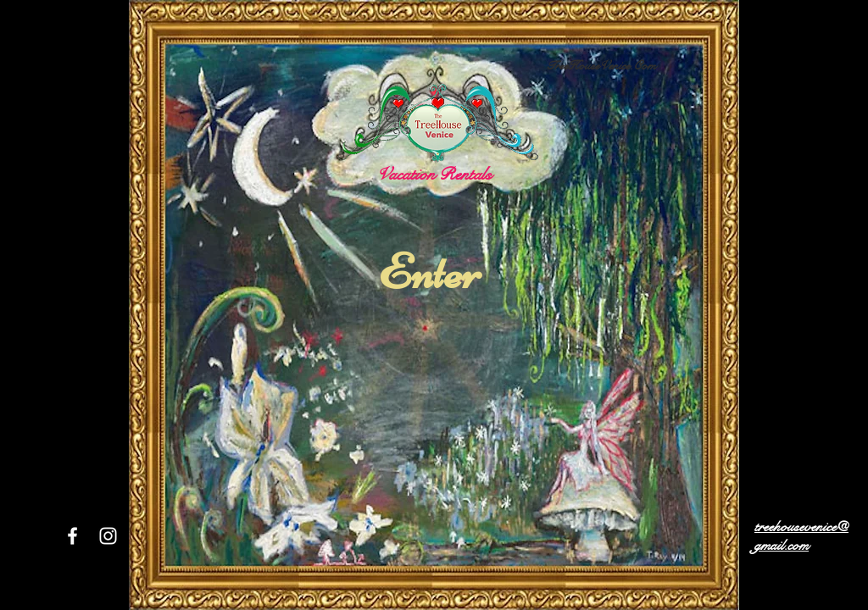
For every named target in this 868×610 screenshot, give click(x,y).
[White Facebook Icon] (72, 536)
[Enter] (429, 272)
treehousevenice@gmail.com (801, 536)
